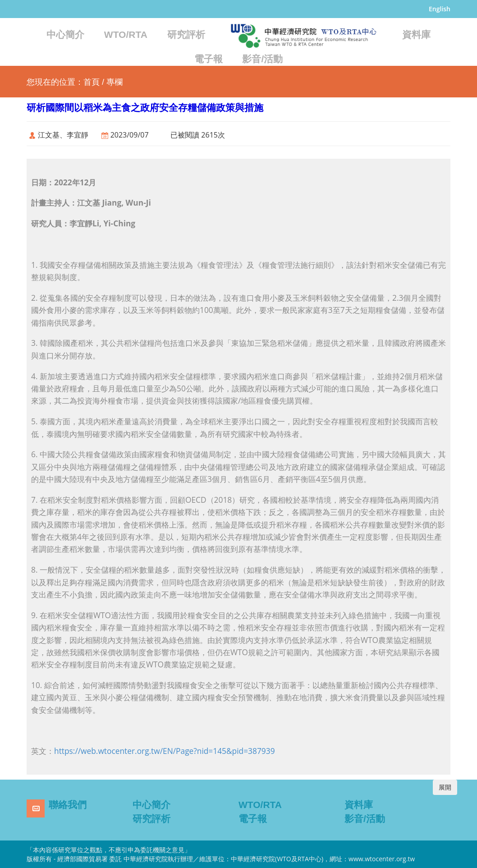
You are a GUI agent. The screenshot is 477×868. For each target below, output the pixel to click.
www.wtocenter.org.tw (382, 859)
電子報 (209, 59)
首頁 (92, 82)
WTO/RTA (126, 34)
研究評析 (186, 34)
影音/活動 (262, 59)
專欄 (115, 82)
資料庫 (416, 34)
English (440, 9)
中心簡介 (65, 34)
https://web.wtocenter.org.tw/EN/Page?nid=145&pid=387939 (165, 751)
